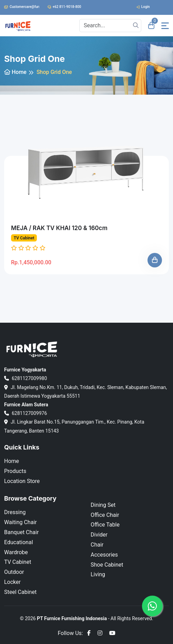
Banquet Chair (21, 532)
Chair (97, 545)
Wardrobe (16, 552)
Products (15, 471)
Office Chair (105, 515)
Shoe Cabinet (107, 565)
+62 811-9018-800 (64, 7)
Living (98, 574)
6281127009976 (26, 413)
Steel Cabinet (20, 592)
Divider (99, 535)
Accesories (104, 555)
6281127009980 (26, 378)
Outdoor (14, 572)
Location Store (22, 481)
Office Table (105, 525)
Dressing (15, 512)
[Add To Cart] (155, 260)
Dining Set (103, 505)
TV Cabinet (24, 238)
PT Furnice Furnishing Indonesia (72, 618)
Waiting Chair (21, 522)
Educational (19, 542)
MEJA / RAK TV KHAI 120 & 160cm (59, 228)
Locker (12, 582)
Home (15, 72)
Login (143, 7)
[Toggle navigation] (165, 26)
